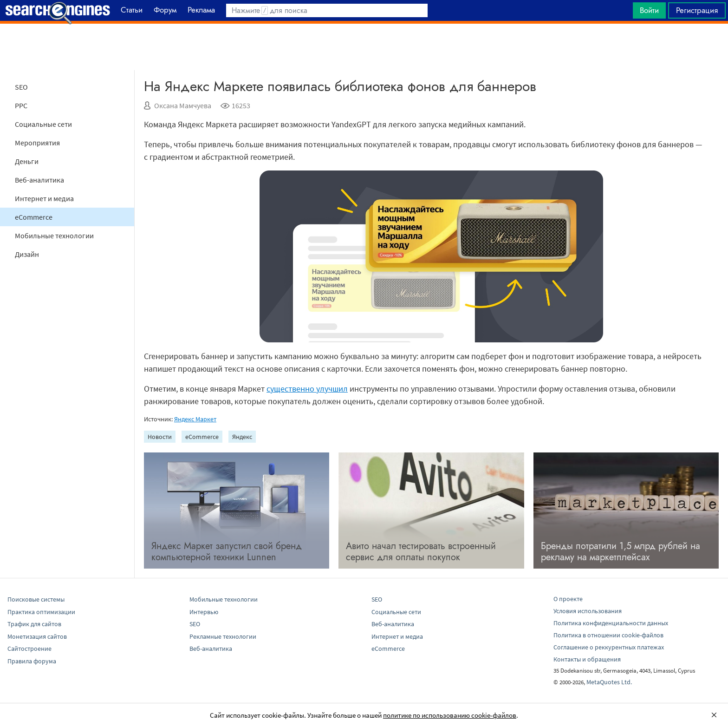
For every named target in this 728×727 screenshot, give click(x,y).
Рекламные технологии (223, 636)
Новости (160, 437)
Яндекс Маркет (195, 419)
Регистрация (697, 10)
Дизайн (27, 254)
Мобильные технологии (54, 236)
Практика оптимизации (41, 612)
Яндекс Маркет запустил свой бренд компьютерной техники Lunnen (227, 552)
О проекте (568, 599)
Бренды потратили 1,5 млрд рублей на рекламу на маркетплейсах (621, 552)
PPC (21, 105)
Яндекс (242, 437)
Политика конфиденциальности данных (611, 623)
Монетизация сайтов (37, 636)
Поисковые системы (36, 599)
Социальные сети (43, 124)
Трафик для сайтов (34, 624)
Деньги (27, 161)
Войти (649, 10)
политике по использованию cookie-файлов (450, 715)
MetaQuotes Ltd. (609, 682)
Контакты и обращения (587, 659)
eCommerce (34, 217)
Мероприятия (37, 143)
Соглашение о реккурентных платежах (609, 647)
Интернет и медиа (44, 198)
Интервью (204, 612)
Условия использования (588, 611)
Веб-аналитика (39, 180)
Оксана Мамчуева (183, 105)
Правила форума (32, 661)
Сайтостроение (29, 648)
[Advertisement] (364, 47)
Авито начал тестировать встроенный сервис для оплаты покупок (421, 552)
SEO (21, 87)
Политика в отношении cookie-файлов (608, 635)
